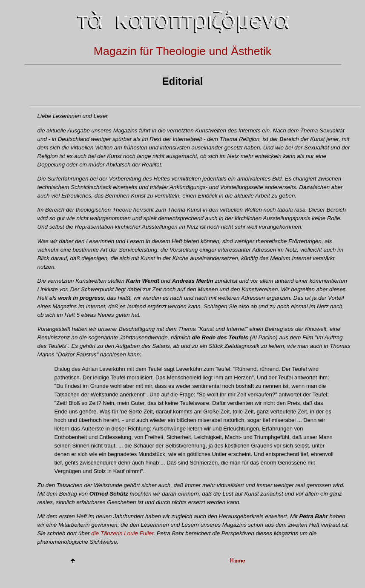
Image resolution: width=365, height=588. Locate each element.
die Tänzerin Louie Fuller (122, 533)
